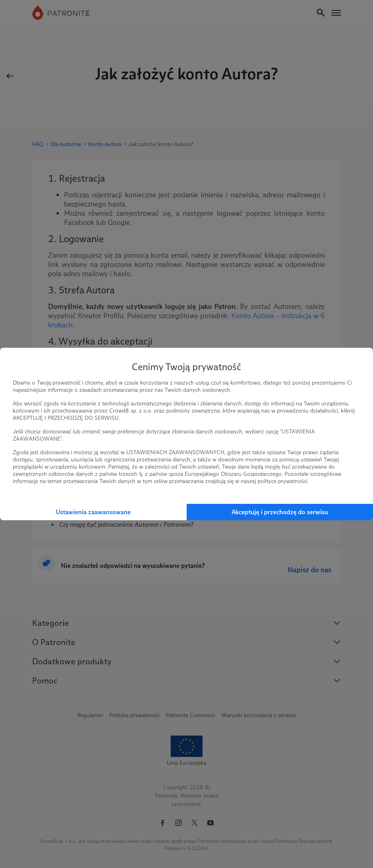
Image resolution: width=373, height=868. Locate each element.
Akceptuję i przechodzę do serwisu (280, 512)
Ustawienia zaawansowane (93, 512)
